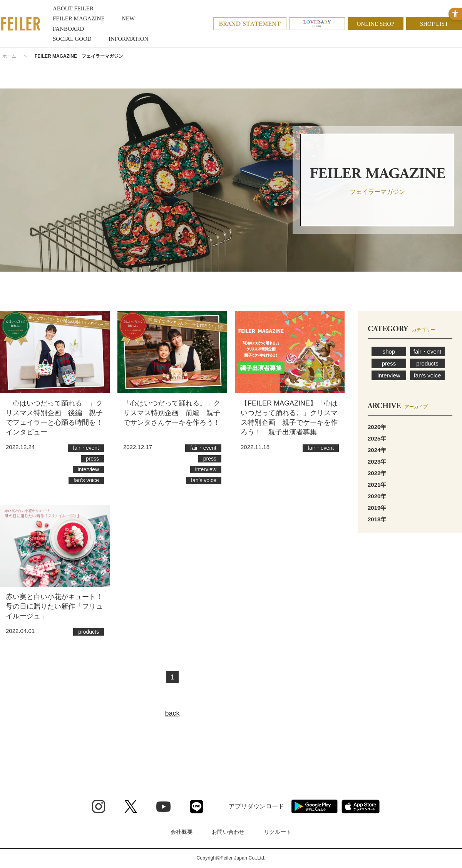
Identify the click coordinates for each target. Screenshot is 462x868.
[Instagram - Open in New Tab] (99, 806)
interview (389, 375)
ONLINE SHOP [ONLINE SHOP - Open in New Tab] (376, 24)
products (427, 363)
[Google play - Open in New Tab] (314, 806)
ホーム (9, 56)
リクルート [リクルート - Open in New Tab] (278, 832)
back (172, 713)
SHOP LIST (434, 24)
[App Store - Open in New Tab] (361, 806)
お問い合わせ (228, 832)
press (389, 363)
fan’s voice (428, 375)
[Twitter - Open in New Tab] (131, 806)
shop (389, 351)
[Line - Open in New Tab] (197, 807)
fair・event (428, 351)
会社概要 (182, 832)
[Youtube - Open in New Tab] (163, 806)
